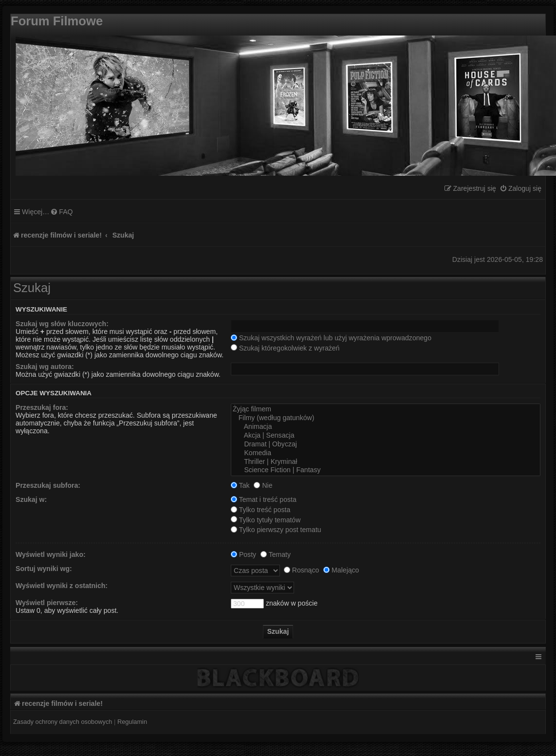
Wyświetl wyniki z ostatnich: (62, 586)
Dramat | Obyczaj (386, 444)
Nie (263, 485)
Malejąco (341, 570)
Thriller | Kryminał (386, 462)
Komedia (386, 453)
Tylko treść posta (260, 510)
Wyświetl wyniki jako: (51, 554)
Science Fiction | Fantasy (386, 470)
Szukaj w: (31, 499)
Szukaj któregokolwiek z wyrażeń (285, 348)
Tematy (276, 554)
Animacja (386, 427)
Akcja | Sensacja (386, 436)
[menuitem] (520, 189)
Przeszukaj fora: (42, 407)
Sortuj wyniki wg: (44, 569)
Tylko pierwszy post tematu (276, 530)
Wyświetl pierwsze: (47, 603)
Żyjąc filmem (386, 409)
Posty (243, 554)
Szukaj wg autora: (45, 367)
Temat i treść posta (264, 499)
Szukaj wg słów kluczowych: (62, 324)
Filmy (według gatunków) (386, 418)
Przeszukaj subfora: (48, 485)
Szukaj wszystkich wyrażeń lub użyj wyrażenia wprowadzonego (331, 338)
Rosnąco (301, 570)
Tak (240, 485)
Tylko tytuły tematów (266, 520)
